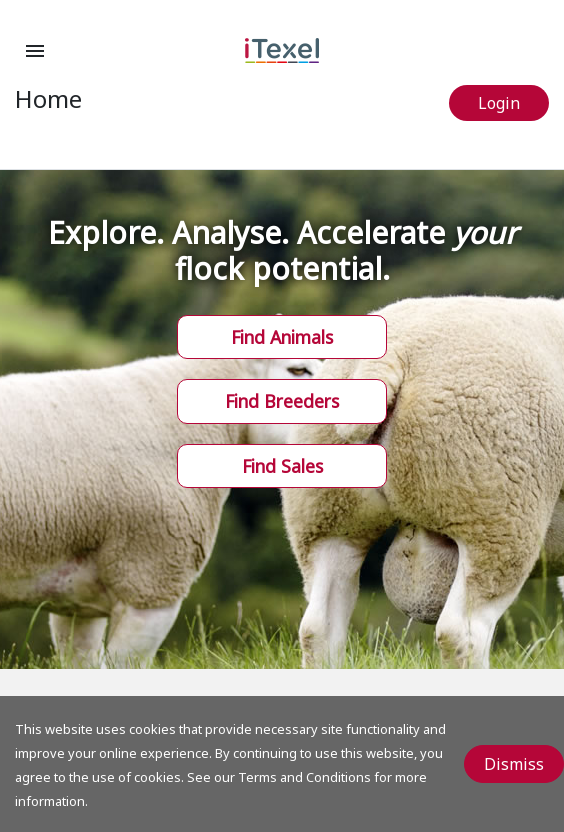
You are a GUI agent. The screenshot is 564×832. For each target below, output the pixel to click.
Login (499, 103)
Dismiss (514, 764)
